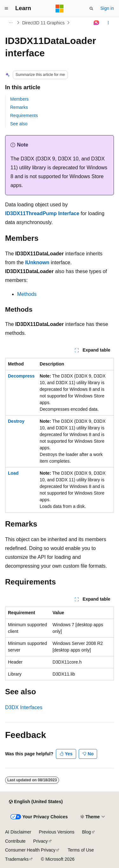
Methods (27, 294)
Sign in (107, 8)
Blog (87, 832)
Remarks (19, 107)
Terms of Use (81, 850)
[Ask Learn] (97, 23)
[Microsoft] (60, 9)
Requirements (24, 116)
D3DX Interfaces (24, 707)
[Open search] (91, 9)
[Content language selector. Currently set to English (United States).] (36, 802)
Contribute (15, 841)
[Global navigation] (6, 9)
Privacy (41, 841)
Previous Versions (56, 832)
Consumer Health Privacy (30, 850)
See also (19, 124)
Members (19, 99)
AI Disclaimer (18, 832)
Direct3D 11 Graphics (43, 23)
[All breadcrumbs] (11, 23)
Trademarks (17, 859)
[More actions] (108, 23)
